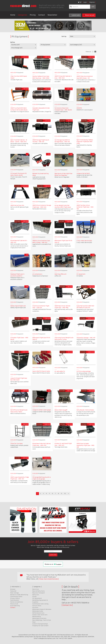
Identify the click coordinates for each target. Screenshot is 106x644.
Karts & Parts (37, 606)
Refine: (13, 42)
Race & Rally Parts (38, 591)
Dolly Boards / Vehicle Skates (85, 410)
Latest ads (75, 15)
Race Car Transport (39, 593)
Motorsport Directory (39, 618)
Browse (13, 589)
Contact (42, 15)
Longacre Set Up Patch (83, 173)
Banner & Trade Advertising (19, 595)
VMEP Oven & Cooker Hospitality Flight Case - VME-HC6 (86, 445)
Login (85, 2)
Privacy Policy (15, 598)
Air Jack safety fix (60, 371)
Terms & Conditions (17, 602)
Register (92, 2)
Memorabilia (37, 617)
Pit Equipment (37, 598)
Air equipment (81, 274)
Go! (93, 7)
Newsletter (52, 15)
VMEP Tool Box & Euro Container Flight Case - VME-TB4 (85, 207)
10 (65, 494)
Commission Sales (16, 597)
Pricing (33, 15)
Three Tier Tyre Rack (16, 444)
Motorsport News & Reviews (42, 609)
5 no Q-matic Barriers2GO (84, 241)
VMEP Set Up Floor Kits (17, 205)
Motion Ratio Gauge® (61, 410)
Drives (34, 597)
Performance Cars (38, 613)
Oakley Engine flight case (18, 306)
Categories (22, 15)
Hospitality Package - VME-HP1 (86, 338)
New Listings (14, 593)
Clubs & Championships (40, 624)
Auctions (35, 607)
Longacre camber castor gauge (42, 410)
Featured (13, 591)
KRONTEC (79, 108)
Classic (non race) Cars (40, 615)
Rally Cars (36, 595)
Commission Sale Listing (40, 604)
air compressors (37, 274)
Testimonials (15, 600)
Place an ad (89, 15)
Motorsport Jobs (38, 611)
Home (13, 15)
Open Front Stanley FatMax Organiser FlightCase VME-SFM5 (85, 142)
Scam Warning (15, 606)
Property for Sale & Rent (40, 626)
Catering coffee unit (60, 274)
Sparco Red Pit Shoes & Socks (41, 371)
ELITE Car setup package (84, 371)
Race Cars (36, 589)
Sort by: (64, 36)
